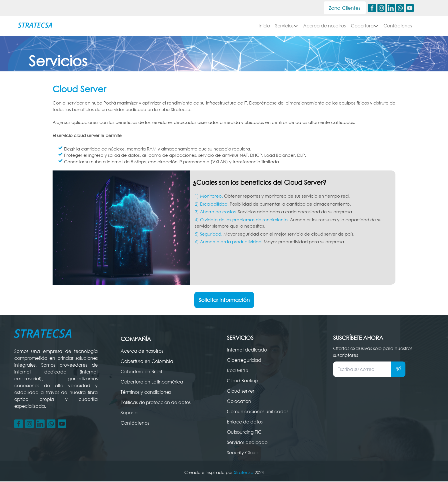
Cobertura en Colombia (147, 362)
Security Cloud (243, 453)
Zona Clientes (343, 8)
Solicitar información (224, 300)
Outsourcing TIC (244, 433)
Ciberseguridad (244, 361)
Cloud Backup (243, 381)
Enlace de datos (245, 422)
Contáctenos (398, 26)
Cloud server (241, 391)
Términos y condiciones (146, 393)
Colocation (239, 402)
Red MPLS (237, 371)
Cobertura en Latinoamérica (152, 382)
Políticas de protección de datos (156, 403)
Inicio (264, 26)
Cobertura (365, 26)
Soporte (129, 413)
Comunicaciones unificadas (258, 412)
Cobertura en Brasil (141, 372)
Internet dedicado (247, 350)
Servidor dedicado (247, 443)
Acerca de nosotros (324, 26)
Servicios (287, 26)
